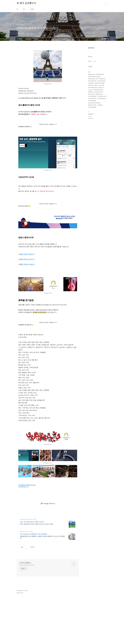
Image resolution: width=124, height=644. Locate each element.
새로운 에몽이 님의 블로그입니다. (27, 612)
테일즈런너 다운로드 (92, 105)
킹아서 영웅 (102, 85)
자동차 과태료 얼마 (92, 101)
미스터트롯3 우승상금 (93, 88)
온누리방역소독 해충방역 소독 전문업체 (34, 581)
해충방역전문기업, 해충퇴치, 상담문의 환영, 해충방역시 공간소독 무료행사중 (43, 584)
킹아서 (97, 79)
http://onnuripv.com (25, 579)
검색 (102, 3)
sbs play (90, 90)
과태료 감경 (100, 105)
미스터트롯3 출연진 (92, 96)
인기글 (94, 61)
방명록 (32, 9)
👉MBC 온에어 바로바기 (27, 312)
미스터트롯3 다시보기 (102, 96)
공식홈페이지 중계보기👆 (25, 150)
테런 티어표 (91, 85)
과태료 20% (101, 88)
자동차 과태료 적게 (92, 81)
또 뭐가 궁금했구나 (26, 3)
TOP (106, 638)
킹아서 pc (96, 85)
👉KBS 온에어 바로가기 (26, 306)
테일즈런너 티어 (91, 74)
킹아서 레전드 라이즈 (99, 92)
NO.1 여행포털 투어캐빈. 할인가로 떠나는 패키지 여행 (36, 571)
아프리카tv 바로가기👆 (25, 253)
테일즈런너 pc (103, 79)
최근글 (90, 61)
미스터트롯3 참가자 (92, 99)
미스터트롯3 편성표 (101, 81)
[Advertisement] (48, 120)
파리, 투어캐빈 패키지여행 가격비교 (32, 569)
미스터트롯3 (91, 83)
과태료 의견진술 (91, 79)
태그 (24, 9)
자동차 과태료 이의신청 (98, 90)
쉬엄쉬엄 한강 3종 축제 (99, 83)
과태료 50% (91, 92)
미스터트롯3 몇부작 (102, 99)
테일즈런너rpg (99, 94)
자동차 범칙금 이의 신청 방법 (94, 77)
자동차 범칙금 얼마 (100, 74)
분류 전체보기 (91, 48)
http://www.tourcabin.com (27, 567)
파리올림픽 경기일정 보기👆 (26, 372)
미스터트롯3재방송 (92, 107)
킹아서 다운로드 (91, 94)
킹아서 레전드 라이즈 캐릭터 (94, 103)
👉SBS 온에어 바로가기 (26, 301)
